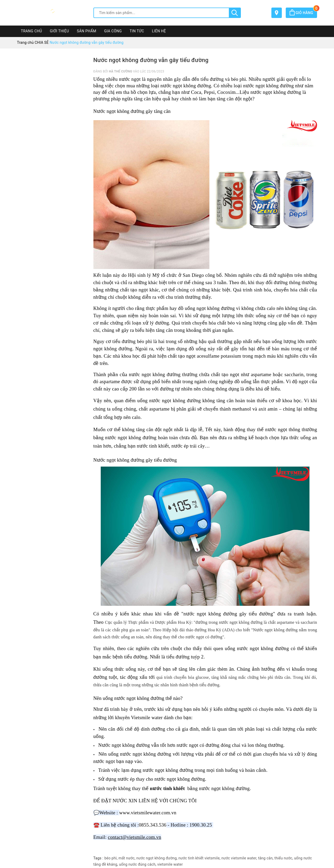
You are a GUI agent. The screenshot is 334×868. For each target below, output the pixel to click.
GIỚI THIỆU (59, 31)
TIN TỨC (137, 31)
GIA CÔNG (113, 31)
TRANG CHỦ (31, 31)
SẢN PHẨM (87, 31)
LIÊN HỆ (159, 31)
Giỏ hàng (303, 13)
